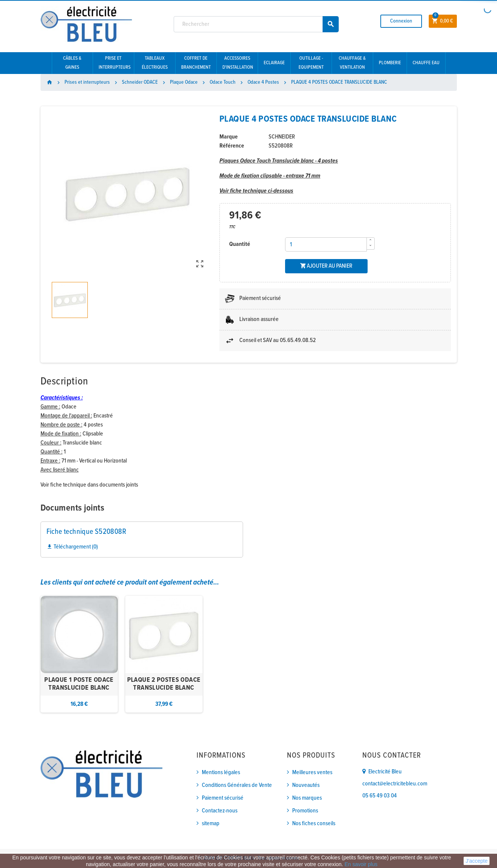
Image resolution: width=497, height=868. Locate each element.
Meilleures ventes (312, 772)
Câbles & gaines (72, 63)
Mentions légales (221, 772)
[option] (79, 654)
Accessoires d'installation (238, 63)
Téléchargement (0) (72, 547)
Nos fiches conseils (314, 824)
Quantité (240, 244)
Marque (229, 137)
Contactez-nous (220, 811)
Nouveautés (306, 785)
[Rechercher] (256, 24)
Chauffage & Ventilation (352, 63)
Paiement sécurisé (223, 798)
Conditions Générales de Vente (237, 785)
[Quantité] (326, 244)
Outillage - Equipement (311, 63)
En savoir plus (361, 864)
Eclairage (274, 63)
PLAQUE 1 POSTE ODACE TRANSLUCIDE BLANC (79, 684)
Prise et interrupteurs (115, 63)
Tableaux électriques (155, 63)
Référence (232, 146)
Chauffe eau (426, 63)
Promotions (305, 811)
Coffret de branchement (196, 63)
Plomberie (390, 63)
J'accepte (477, 861)
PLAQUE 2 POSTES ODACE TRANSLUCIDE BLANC (164, 684)
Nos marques (307, 798)
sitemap (211, 824)
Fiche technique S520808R (86, 532)
